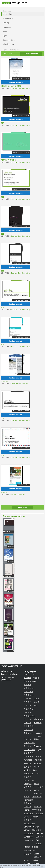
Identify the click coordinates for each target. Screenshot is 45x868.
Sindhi (26, 817)
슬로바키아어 (30, 820)
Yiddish (35, 860)
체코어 (37, 699)
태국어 (39, 844)
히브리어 (28, 739)
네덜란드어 (37, 797)
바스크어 (28, 719)
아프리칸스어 (30, 674)
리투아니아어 (30, 803)
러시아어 (40, 813)
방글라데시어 (30, 688)
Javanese (28, 760)
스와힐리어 (29, 840)
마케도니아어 (30, 780)
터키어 (35, 847)
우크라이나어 (30, 850)
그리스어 (28, 705)
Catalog (14, 494)
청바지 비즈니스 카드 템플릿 (11, 86)
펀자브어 (28, 807)
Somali (27, 830)
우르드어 (28, 854)
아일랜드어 (29, 730)
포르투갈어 (37, 810)
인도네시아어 (30, 750)
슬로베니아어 (30, 824)
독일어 (37, 702)
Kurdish (27, 770)
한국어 (37, 767)
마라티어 (28, 790)
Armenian (38, 746)
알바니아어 (37, 830)
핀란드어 (28, 723)
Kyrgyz (36, 770)
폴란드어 (38, 807)
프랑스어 (38, 723)
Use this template (16, 82)
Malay (36, 790)
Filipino (27, 847)
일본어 (39, 757)
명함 (3, 123)
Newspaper (15, 383)
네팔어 (27, 797)
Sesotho (39, 833)
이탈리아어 (29, 757)
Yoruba (27, 863)
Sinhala (35, 817)
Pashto (27, 810)
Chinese (36, 863)
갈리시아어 (29, 733)
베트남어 (38, 857)
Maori (37, 784)
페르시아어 (39, 719)
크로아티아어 (30, 743)
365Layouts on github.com (7, 678)
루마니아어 (29, 813)
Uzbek (37, 854)
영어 (36, 705)
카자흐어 (28, 763)
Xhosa (26, 860)
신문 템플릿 (5, 381)
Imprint (4, 674)
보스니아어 (29, 692)
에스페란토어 (30, 709)
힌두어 (37, 739)
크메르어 (28, 767)
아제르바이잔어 (30, 681)
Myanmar (38, 793)
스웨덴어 (40, 837)
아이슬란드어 (30, 753)
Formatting (26, 88)
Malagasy (28, 784)
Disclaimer (14, 674)
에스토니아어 (30, 716)
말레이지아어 (30, 787)
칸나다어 (38, 763)
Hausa (39, 736)
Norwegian (28, 800)
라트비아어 (29, 777)
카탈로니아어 (30, 695)
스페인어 (28, 712)
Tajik (38, 840)
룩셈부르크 (29, 773)
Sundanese (29, 837)
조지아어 (38, 760)
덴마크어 (28, 702)
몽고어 (41, 787)
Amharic (27, 678)
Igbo (40, 750)
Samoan (27, 827)
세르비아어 (29, 834)
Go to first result (31, 54)
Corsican (28, 698)
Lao (37, 773)
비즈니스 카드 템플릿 (9, 160)
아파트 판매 (5, 492)
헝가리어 (28, 746)
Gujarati (39, 733)
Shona (36, 827)
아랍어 (36, 678)
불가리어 (28, 685)
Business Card (16, 88)
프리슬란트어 (30, 726)
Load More (22, 507)
